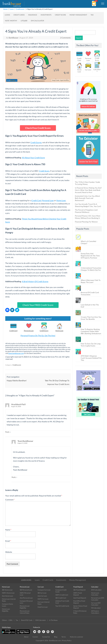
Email (8, 541)
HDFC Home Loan (8, 593)
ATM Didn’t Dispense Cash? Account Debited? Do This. (91, 358)
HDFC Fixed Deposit (78, 594)
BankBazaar (14, 38)
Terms (64, 637)
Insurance (33, 15)
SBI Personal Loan (26, 590)
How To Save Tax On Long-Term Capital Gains (91, 345)
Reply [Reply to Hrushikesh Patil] (7, 432)
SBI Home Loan (7, 590)
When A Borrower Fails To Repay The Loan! (91, 281)
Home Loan (61, 200)
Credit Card (36, 200)
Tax (92, 15)
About (26, 637)
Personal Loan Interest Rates (25, 612)
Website (9, 552)
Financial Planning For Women (86, 222)
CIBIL (11, 620)
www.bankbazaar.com (16, 353)
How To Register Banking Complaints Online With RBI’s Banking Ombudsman (91, 331)
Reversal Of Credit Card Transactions (90, 294)
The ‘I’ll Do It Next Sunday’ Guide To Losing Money (87, 183)
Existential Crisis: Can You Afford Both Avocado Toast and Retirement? (87, 198)
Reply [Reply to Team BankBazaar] (14, 477)
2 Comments (65, 38)
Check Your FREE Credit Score (38, 305)
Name (8, 530)
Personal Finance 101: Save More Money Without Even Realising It (88, 217)
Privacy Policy (67, 641)
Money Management (78, 15)
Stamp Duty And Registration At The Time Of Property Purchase (90, 256)
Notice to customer (77, 637)
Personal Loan (48, 200)
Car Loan (88, 70)
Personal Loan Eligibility (25, 607)
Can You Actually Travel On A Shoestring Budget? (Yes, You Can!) (88, 205)
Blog (56, 637)
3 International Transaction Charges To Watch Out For (91, 269)
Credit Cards (19, 15)
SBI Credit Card (61, 598)
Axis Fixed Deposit (80, 598)
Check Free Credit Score (38, 128)
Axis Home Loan (8, 596)
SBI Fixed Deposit (79, 590)
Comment (10, 500)
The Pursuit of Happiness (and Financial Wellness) (86, 211)
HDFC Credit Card (62, 595)
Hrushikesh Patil (18, 404)
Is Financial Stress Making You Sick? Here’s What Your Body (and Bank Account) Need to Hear (88, 190)
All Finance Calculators (95, 612)
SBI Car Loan (42, 593)
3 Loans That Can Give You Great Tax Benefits (91, 318)
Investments (46, 15)
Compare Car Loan (44, 590)
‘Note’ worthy (11, 21)
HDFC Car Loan (43, 599)
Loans (12, 9)
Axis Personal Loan (26, 598)
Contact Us (46, 637)
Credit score (20, 9)
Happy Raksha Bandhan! (17, 381)
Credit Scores (36, 142)
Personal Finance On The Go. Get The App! (38, 336)
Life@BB (24, 21)
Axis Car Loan (42, 596)
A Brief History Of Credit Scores (35, 281)
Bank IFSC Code (27, 620)
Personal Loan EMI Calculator (98, 599)
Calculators (97, 70)
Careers (35, 637)
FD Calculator (96, 608)
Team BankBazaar (25, 441)
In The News (53, 620)
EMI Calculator (37, 21)
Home (5, 9)
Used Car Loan (43, 607)
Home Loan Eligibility (6, 610)
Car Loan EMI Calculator (96, 604)
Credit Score (60, 15)
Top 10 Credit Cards (62, 606)
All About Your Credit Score (33, 158)
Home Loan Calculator (95, 594)
